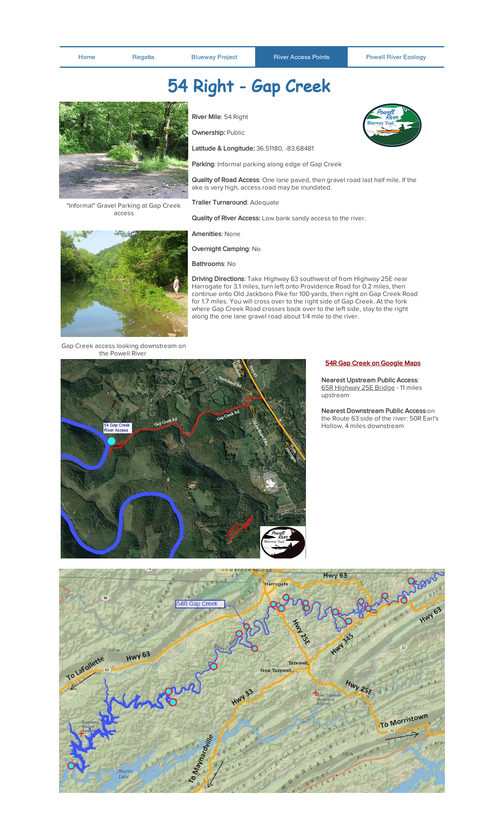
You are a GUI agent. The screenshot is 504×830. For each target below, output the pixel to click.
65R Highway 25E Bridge (358, 387)
